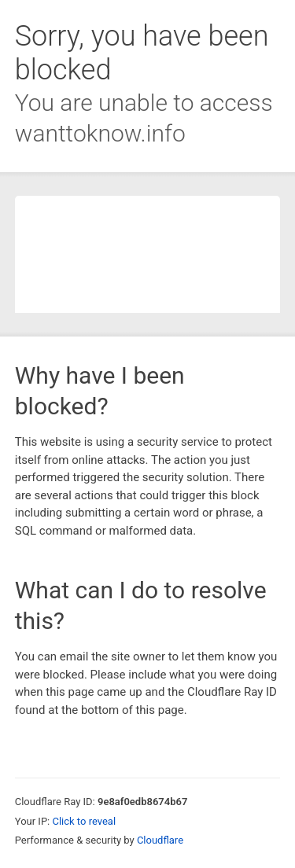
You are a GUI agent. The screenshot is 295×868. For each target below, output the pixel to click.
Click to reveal (84, 821)
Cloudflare (160, 840)
